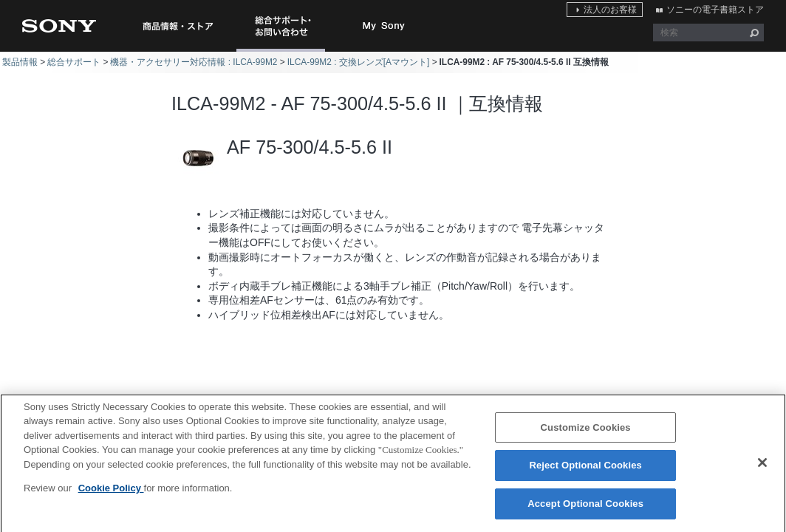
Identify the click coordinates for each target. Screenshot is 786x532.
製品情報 (20, 62)
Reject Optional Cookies (585, 471)
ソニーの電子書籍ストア (715, 10)
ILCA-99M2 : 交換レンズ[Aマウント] (359, 62)
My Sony (384, 26)
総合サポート (74, 62)
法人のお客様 (610, 10)
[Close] (762, 468)
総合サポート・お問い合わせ (284, 51)
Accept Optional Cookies (585, 509)
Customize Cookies (586, 433)
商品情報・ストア (177, 26)
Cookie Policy (111, 494)
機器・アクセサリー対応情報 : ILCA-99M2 (194, 62)
